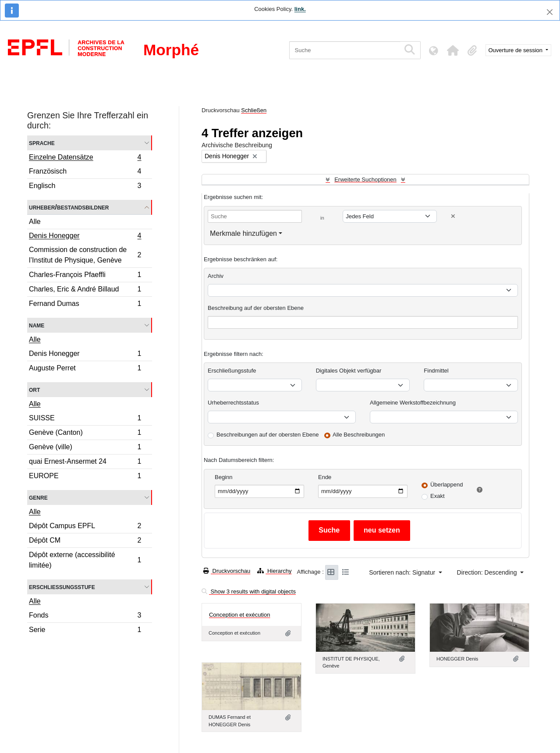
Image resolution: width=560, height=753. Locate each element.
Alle (35, 222)
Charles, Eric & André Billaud (85, 290)
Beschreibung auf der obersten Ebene (256, 308)
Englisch (85, 187)
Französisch (85, 172)
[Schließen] (550, 12)
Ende (325, 477)
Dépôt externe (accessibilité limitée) (85, 560)
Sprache (42, 143)
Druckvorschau (227, 571)
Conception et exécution (239, 615)
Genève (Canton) (85, 434)
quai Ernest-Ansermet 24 (85, 463)
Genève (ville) (85, 448)
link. (300, 9)
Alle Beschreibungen (359, 435)
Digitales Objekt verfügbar (349, 371)
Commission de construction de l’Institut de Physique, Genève (85, 255)
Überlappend (447, 485)
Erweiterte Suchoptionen (365, 179)
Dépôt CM (85, 542)
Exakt (438, 496)
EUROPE (85, 477)
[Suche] (345, 50)
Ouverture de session (516, 50)
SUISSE (85, 419)
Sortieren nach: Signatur (403, 572)
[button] (453, 50)
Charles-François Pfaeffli (85, 276)
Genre (38, 497)
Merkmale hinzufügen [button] (243, 233)
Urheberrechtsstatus (233, 403)
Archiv (216, 276)
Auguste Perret (85, 369)
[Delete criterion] (453, 216)
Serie (85, 631)
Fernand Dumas (85, 305)
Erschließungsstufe (62, 587)
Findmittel (436, 371)
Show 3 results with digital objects (249, 591)
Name (37, 325)
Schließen (254, 110)
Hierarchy (274, 571)
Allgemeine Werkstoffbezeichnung (413, 403)
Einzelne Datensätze (85, 158)
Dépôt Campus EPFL (85, 527)
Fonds (85, 616)
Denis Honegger (85, 237)
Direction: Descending (488, 572)
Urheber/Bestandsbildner (69, 207)
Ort (34, 389)
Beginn (223, 477)
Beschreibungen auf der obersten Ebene (268, 435)
